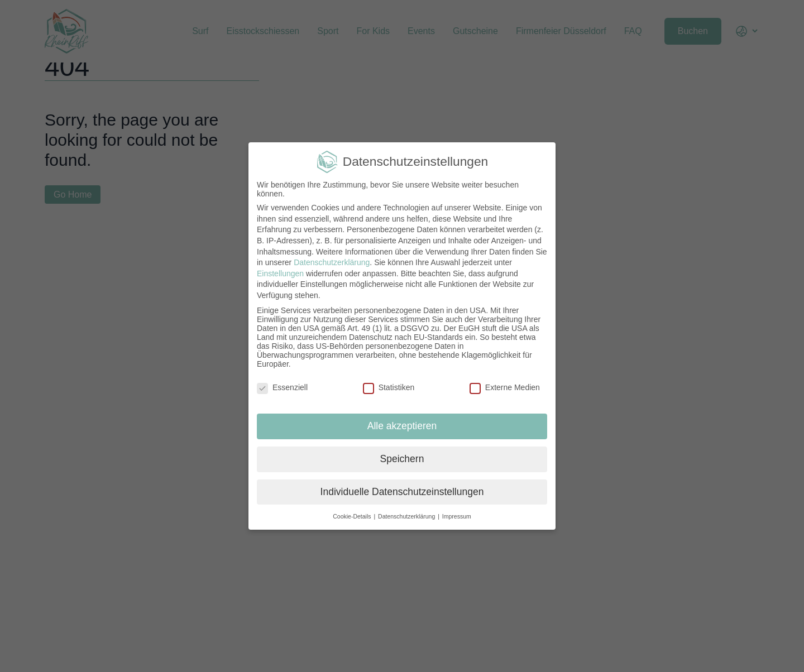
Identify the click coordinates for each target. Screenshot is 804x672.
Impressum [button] (457, 516)
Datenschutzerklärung (332, 262)
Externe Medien (505, 387)
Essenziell (282, 387)
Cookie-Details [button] (353, 516)
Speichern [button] (402, 459)
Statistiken (389, 387)
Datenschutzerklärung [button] (407, 516)
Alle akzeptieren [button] (402, 426)
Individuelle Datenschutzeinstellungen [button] (402, 492)
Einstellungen (280, 273)
